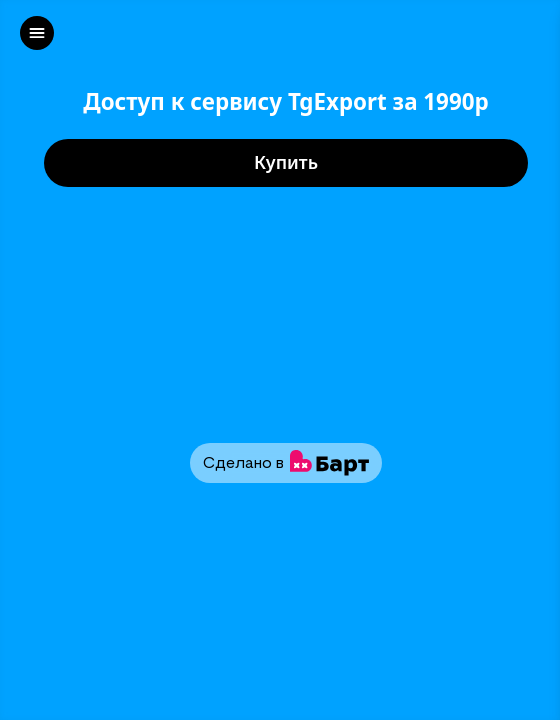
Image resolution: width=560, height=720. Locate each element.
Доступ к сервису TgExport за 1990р (286, 102)
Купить (286, 163)
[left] (37, 33)
